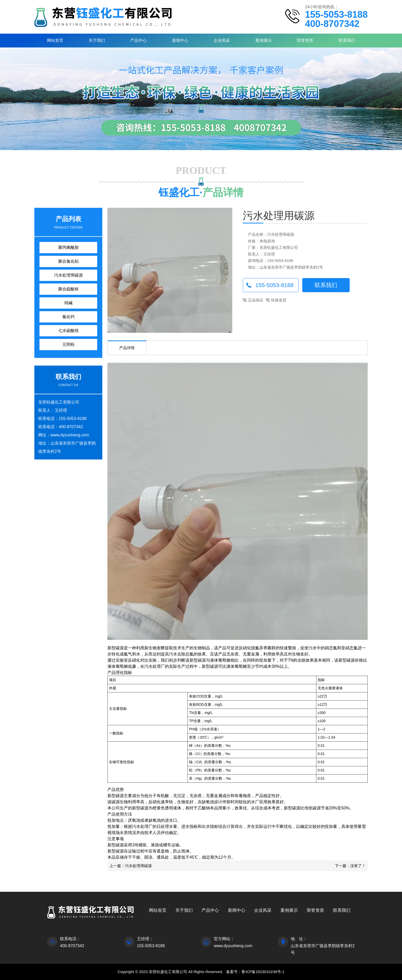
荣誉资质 (305, 40)
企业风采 (222, 40)
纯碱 (68, 303)
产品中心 (138, 40)
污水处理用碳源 (68, 275)
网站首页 (55, 40)
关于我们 (97, 40)
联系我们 (347, 40)
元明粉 (68, 344)
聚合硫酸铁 (68, 289)
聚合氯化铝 (68, 261)
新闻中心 (180, 40)
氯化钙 (68, 317)
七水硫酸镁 (68, 331)
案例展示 (264, 40)
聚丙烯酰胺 (68, 247)
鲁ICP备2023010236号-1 (263, 972)
